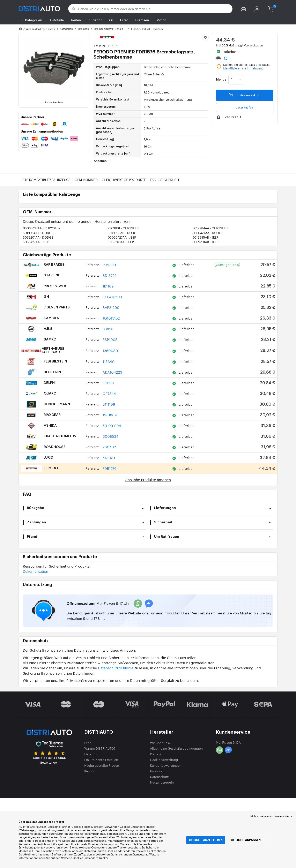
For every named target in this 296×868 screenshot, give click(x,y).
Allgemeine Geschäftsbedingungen (176, 748)
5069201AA (38, 237)
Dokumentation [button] (35, 571)
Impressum (158, 771)
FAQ (153, 180)
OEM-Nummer (86, 180)
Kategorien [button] (34, 20)
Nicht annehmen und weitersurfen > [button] (271, 816)
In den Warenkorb (245, 95)
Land (88, 743)
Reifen (76, 20)
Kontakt (156, 754)
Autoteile (57, 20)
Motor (161, 20)
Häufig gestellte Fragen (102, 765)
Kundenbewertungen (166, 765)
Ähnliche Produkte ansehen (148, 480)
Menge (221, 80)
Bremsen (142, 20)
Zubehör (95, 20)
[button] (243, 9)
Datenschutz (159, 777)
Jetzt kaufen (245, 108)
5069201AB (205, 242)
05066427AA (42, 228)
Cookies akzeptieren (206, 840)
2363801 (123, 228)
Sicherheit (170, 180)
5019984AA (210, 228)
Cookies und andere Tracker (109, 847)
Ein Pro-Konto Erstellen (101, 760)
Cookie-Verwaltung (164, 760)
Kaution (90, 771)
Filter (124, 20)
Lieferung (91, 754)
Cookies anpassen (246, 840)
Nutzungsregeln (162, 782)
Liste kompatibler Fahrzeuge (45, 180)
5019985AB (123, 233)
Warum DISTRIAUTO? (100, 748)
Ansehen (103, 161)
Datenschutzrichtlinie (116, 668)
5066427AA (208, 233)
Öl (111, 20)
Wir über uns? (160, 743)
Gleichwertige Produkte (124, 180)
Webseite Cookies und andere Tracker (84, 858)
